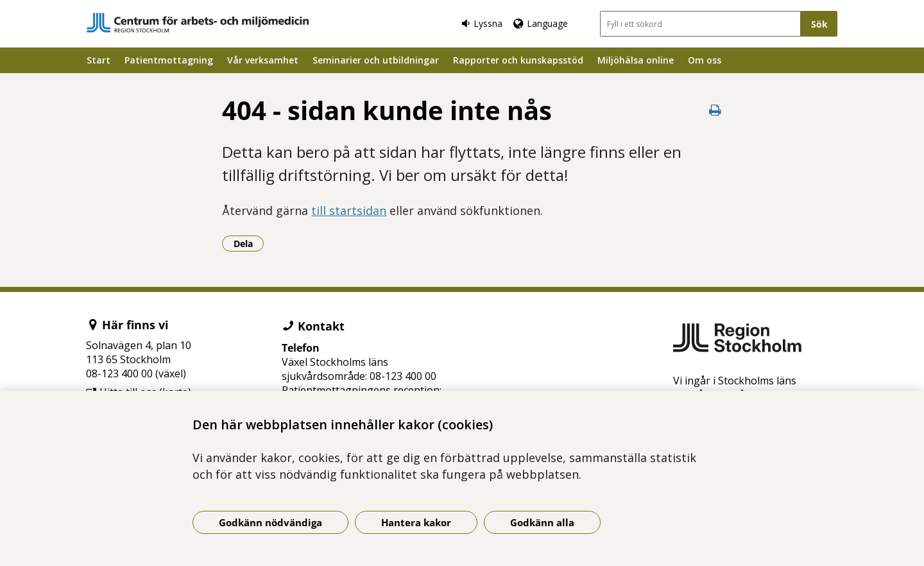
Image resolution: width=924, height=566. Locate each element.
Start (98, 60)
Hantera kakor (416, 522)
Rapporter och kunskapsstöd (518, 60)
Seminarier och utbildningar (376, 60)
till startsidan (349, 210)
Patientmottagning (169, 60)
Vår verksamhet (263, 60)
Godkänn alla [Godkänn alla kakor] (542, 522)
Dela (249, 243)
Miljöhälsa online (636, 60)
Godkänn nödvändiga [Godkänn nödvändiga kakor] (270, 522)
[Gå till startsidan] (198, 23)
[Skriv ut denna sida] (715, 110)
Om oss (705, 60)
